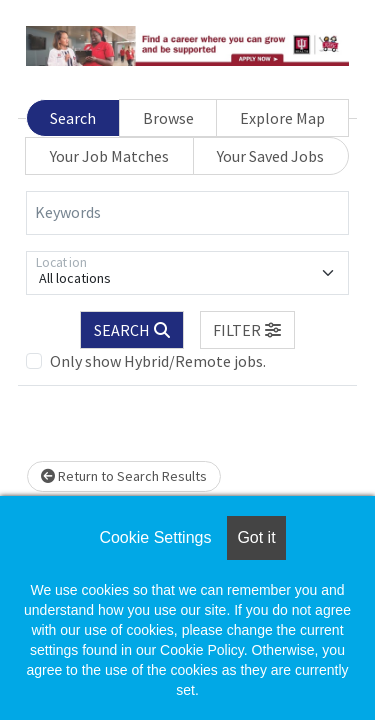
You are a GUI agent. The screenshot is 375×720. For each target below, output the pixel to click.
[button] (248, 330)
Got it (256, 537)
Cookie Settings (155, 537)
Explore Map (282, 118)
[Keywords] (187, 213)
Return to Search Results (124, 476)
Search (73, 118)
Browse (168, 118)
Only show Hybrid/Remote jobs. (158, 361)
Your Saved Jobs (270, 156)
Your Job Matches (109, 156)
